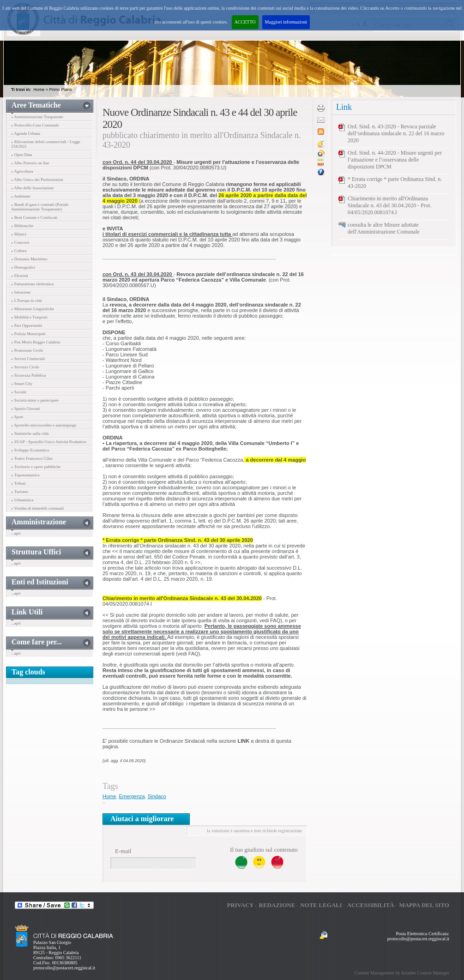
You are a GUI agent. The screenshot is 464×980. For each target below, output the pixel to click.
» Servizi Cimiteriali (28, 359)
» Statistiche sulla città (30, 433)
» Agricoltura (22, 171)
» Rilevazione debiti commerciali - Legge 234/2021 (46, 144)
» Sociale (19, 392)
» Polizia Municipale (28, 334)
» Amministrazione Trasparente (37, 117)
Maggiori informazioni (286, 22)
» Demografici (23, 267)
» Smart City (22, 384)
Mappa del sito (424, 905)
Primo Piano (60, 90)
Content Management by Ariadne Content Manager (402, 973)
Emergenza (132, 796)
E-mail (123, 851)
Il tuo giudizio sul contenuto (264, 850)
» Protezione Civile (27, 350)
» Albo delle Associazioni (32, 188)
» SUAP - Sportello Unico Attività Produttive (49, 442)
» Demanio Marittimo (29, 259)
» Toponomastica (25, 475)
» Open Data (21, 155)
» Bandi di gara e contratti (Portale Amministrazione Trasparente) (40, 207)
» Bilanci (19, 234)
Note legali (321, 905)
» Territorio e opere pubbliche (36, 467)
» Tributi (18, 483)
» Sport (17, 417)
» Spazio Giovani (26, 409)
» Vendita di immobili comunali (37, 508)
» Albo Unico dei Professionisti (37, 180)
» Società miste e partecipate (35, 400)
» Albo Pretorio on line (30, 163)
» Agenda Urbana (26, 133)
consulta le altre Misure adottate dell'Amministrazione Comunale (384, 228)
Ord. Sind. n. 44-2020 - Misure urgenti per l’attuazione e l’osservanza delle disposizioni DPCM (395, 160)
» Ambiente (21, 196)
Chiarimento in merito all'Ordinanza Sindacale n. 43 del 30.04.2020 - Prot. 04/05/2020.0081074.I (389, 205)
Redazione (277, 905)
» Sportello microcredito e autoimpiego (44, 425)
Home (39, 90)
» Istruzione (21, 292)
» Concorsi (20, 242)
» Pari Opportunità (27, 325)
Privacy (240, 905)
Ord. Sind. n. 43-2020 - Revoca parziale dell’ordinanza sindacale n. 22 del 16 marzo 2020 (396, 133)
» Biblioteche (22, 226)
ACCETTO (245, 22)
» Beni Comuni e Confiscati (34, 217)
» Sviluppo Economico (30, 450)
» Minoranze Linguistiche (33, 309)
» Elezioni (20, 276)
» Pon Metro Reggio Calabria (36, 342)
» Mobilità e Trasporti (29, 317)
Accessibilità (371, 905)
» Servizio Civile (25, 367)
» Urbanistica (22, 500)
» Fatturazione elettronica (32, 284)
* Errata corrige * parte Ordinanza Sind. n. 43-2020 (395, 183)
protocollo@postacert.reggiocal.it (64, 968)
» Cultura (19, 251)
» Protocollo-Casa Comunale (35, 125)
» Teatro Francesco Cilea (32, 458)
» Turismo (20, 492)
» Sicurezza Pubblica (28, 375)
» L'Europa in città (27, 301)
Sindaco (157, 796)
